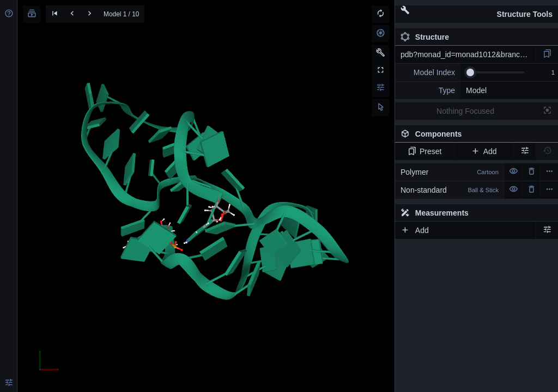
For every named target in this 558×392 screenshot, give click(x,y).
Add (484, 151)
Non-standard (450, 190)
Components (474, 136)
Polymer (450, 172)
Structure (425, 37)
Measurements (435, 213)
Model (476, 90)
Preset (425, 151)
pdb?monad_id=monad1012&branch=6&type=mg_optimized (468, 54)
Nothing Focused (465, 111)
